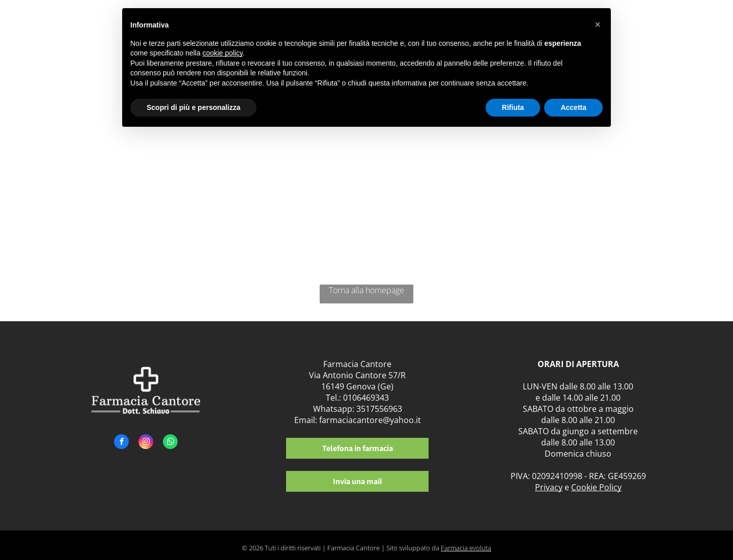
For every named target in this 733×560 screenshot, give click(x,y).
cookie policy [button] (223, 53)
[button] (598, 24)
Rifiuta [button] (513, 107)
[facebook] (121, 443)
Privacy (549, 487)
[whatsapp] (170, 443)
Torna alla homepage (366, 290)
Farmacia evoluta (466, 548)
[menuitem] (636, 29)
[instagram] (146, 443)
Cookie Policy (596, 487)
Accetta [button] (573, 107)
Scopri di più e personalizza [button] (193, 107)
